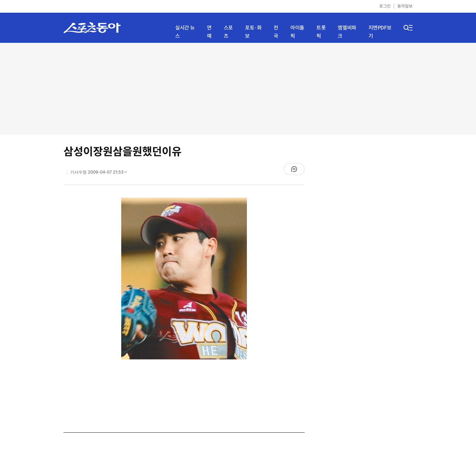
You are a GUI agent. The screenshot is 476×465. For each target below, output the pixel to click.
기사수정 (101, 174)
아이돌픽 (297, 32)
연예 (209, 32)
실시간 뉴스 (185, 32)
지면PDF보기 (380, 32)
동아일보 (405, 6)
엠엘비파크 (347, 32)
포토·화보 (253, 32)
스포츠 (228, 32)
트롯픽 (321, 32)
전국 (276, 32)
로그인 (385, 6)
